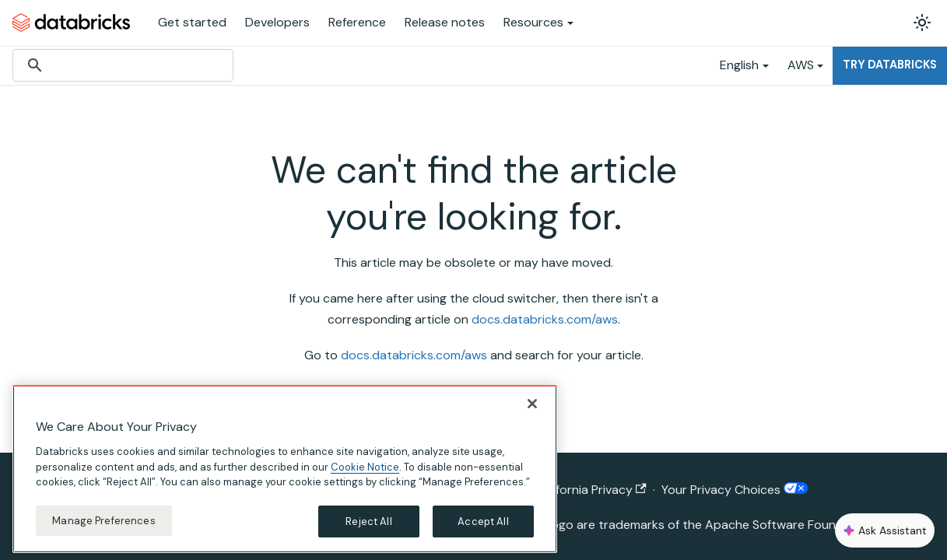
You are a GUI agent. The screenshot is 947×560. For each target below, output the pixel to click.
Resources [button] (533, 22)
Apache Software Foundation (789, 525)
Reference (357, 22)
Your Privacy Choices (735, 490)
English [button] (739, 65)
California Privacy (591, 490)
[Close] (532, 416)
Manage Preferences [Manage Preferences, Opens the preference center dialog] (103, 532)
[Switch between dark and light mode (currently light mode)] (922, 23)
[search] (121, 65)
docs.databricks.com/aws (545, 319)
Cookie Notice (365, 479)
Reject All (368, 533)
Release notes (445, 22)
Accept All (483, 533)
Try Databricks (890, 65)
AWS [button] (801, 65)
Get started (192, 22)
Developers (277, 22)
